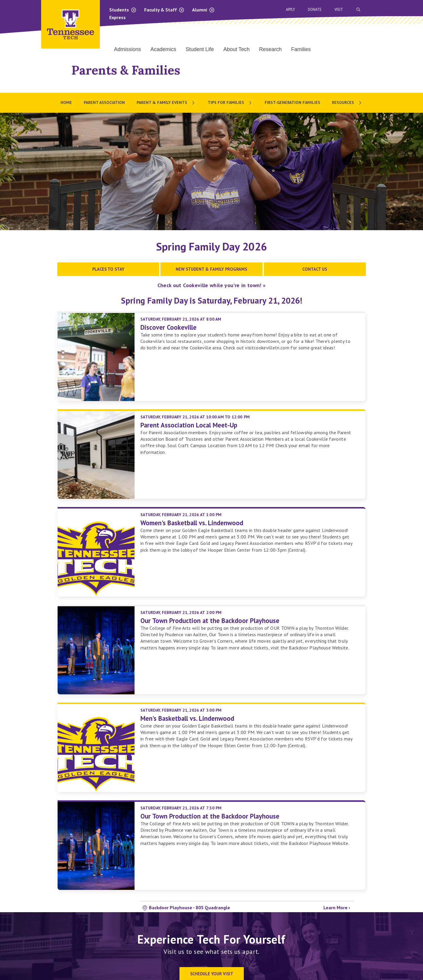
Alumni (203, 10)
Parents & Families (126, 70)
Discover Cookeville (168, 327)
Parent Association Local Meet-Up (189, 425)
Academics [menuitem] (163, 49)
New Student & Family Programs (211, 269)
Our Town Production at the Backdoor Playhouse (210, 621)
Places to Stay (108, 269)
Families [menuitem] (301, 49)
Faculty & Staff (164, 10)
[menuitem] (166, 103)
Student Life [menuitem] (200, 49)
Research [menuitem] (270, 49)
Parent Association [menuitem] (104, 102)
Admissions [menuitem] (127, 49)
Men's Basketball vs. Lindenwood (187, 718)
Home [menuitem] (66, 102)
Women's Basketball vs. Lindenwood (192, 523)
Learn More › (337, 907)
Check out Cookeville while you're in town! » (212, 285)
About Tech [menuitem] (236, 49)
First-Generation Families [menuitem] (292, 102)
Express (117, 17)
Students (123, 10)
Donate (315, 10)
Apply (290, 10)
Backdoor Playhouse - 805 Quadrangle (189, 907)
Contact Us (315, 269)
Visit (339, 10)
